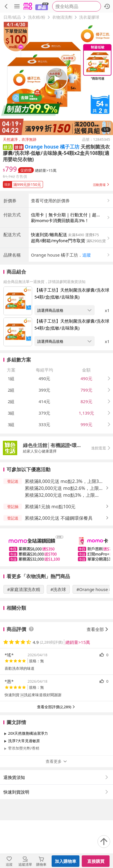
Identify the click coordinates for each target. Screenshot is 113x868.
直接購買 (96, 861)
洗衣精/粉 (37, 17)
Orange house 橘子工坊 (52, 147)
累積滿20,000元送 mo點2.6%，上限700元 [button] (62, 536)
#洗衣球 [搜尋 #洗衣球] (58, 637)
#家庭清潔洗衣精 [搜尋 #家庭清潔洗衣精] (24, 637)
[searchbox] (77, 6)
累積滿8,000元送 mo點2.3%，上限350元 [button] (64, 529)
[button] (8, 147)
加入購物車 (66, 861)
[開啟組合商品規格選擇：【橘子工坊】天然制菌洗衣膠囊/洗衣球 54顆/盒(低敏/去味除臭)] (65, 358)
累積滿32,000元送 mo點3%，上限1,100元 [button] (60, 543)
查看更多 (57, 809)
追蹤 (87, 303)
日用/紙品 (12, 17)
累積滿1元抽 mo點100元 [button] (50, 554)
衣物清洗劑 (62, 17)
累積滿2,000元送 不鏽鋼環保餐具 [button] (59, 566)
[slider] (57, 595)
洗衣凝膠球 (89, 17)
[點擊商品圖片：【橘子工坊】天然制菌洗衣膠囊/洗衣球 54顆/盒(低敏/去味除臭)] (18, 349)
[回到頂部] (104, 842)
